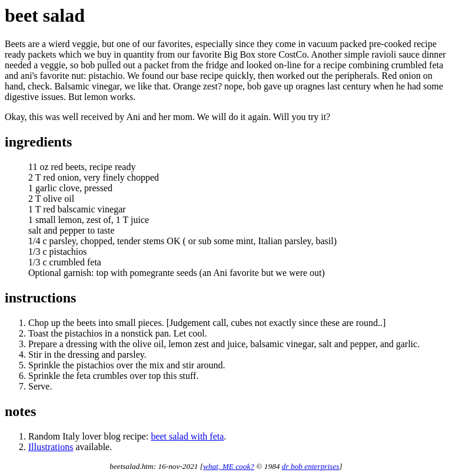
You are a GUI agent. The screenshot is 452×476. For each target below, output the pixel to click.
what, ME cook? (229, 466)
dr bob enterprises (311, 466)
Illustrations (51, 447)
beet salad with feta (187, 436)
